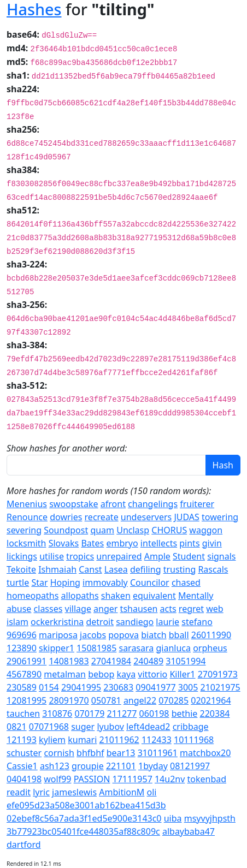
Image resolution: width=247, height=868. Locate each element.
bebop (101, 674)
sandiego (135, 622)
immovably (105, 582)
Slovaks (64, 543)
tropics (80, 556)
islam (17, 622)
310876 (57, 714)
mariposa (58, 635)
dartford (24, 845)
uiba (173, 818)
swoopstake (73, 504)
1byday (153, 766)
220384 (215, 714)
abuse (19, 609)
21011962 (119, 740)
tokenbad (207, 779)
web (214, 609)
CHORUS (169, 530)
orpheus (210, 648)
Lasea (116, 569)
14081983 (69, 661)
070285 (174, 700)
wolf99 (57, 779)
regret (191, 609)
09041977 (155, 687)
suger (83, 727)
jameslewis (74, 792)
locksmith (26, 543)
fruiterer (197, 504)
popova (123, 635)
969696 (22, 635)
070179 (89, 714)
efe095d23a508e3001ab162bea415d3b (86, 805)
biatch (154, 635)
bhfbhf (90, 753)
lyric (41, 792)
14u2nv (170, 779)
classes (48, 609)
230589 (22, 687)
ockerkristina (57, 622)
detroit (100, 622)
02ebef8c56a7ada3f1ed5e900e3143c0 (84, 818)
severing (24, 530)
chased (186, 582)
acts (168, 609)
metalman (65, 674)
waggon (206, 530)
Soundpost (66, 530)
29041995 (81, 687)
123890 (22, 648)
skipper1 (57, 648)
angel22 (140, 700)
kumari (82, 740)
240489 (148, 661)
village (78, 609)
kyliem (52, 740)
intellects (159, 543)
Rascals (213, 569)
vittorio (152, 674)
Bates (92, 543)
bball (179, 635)
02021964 (211, 700)
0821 (17, 727)
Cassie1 (22, 766)
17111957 (133, 779)
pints (189, 543)
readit (19, 792)
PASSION (92, 779)
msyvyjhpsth (210, 818)
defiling (145, 569)
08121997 (190, 766)
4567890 (24, 674)
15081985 (96, 648)
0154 (49, 687)
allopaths (80, 596)
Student (189, 556)
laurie (167, 622)
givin (212, 543)
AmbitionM (122, 792)
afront (113, 504)
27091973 (218, 674)
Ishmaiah (57, 569)
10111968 (194, 740)
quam (102, 530)
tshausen (139, 609)
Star (39, 582)
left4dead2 (148, 727)
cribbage (191, 727)
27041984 (111, 661)
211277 (122, 714)
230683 (118, 687)
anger (105, 609)
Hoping (65, 582)
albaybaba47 (189, 831)
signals (221, 556)
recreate (102, 517)
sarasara (136, 648)
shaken (116, 596)
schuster (24, 753)
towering (220, 517)
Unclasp (133, 530)
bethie (185, 714)
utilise (52, 556)
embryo (122, 543)
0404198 (24, 779)
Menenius (27, 504)
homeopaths (33, 596)
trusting (180, 569)
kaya (127, 674)
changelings (153, 504)
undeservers (146, 517)
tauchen (23, 714)
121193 (22, 740)
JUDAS (186, 517)
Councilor (150, 582)
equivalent (154, 596)
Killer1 (182, 674)
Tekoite (21, 569)
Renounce (27, 517)
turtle (18, 582)
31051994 (186, 661)
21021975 (220, 687)
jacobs (93, 635)
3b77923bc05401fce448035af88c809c (83, 831)
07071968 (49, 727)
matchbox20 (205, 753)
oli (152, 792)
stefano (197, 622)
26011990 (211, 635)
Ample (157, 556)
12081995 (27, 700)
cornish (59, 753)
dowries (66, 517)
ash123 (55, 766)
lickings (22, 556)
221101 (121, 766)
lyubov (110, 727)
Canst (90, 569)
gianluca (173, 648)
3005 (188, 687)
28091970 (69, 700)
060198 (154, 714)
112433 (157, 740)
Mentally (196, 596)
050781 (106, 700)
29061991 (27, 661)
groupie (88, 766)
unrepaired (119, 556)
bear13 (121, 753)
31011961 (158, 753)
